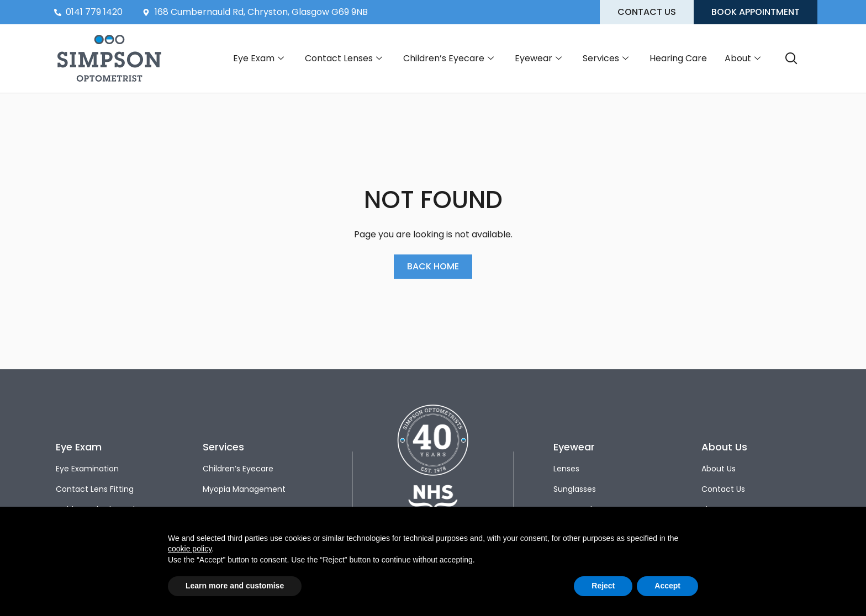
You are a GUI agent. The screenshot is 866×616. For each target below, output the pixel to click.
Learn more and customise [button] (235, 586)
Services (606, 59)
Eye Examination (87, 469)
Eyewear (538, 59)
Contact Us (723, 489)
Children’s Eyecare (448, 59)
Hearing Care (678, 58)
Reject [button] (603, 586)
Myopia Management (244, 489)
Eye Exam (258, 59)
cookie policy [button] (190, 549)
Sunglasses (575, 489)
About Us (719, 469)
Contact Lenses (344, 59)
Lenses (566, 469)
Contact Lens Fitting (95, 489)
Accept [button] (667, 586)
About (743, 59)
